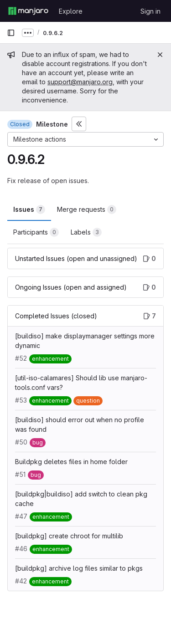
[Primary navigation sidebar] (11, 33)
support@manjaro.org (80, 82)
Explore (71, 11)
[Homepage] (28, 11)
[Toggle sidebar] (79, 124)
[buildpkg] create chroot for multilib (69, 536)
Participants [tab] (36, 232)
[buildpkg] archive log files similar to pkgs (79, 568)
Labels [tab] (86, 232)
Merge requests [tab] (87, 210)
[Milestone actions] (85, 139)
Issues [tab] (29, 210)
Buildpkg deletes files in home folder (71, 462)
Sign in (150, 11)
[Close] (160, 55)
